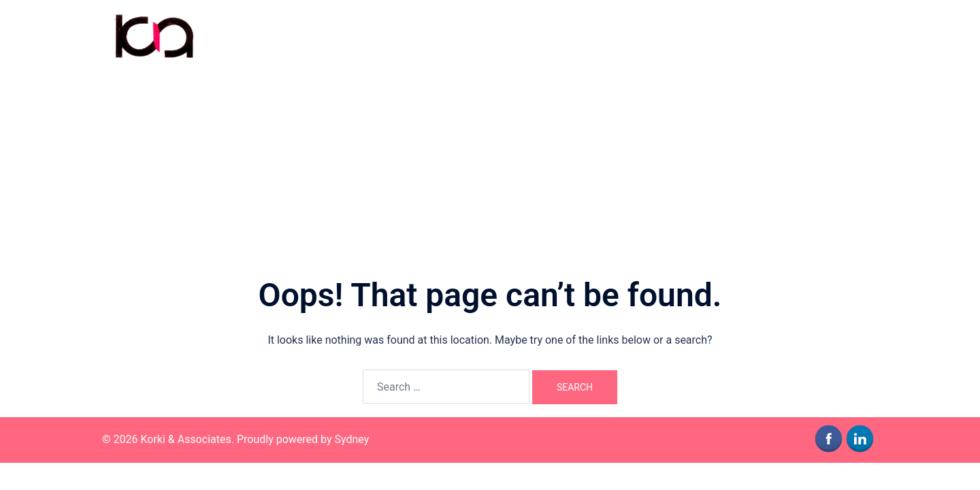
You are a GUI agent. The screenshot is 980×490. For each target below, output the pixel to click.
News (856, 35)
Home (676, 35)
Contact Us (802, 35)
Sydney (352, 439)
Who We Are (734, 35)
